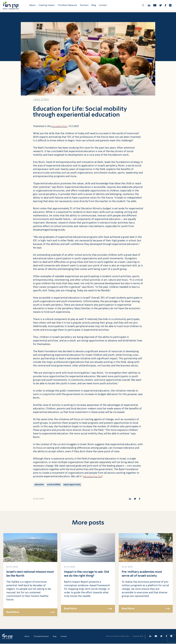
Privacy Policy (125, 637)
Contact (104, 6)
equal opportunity (73, 485)
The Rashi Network (68, 6)
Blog (94, 6)
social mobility (54, 485)
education (39, 485)
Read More (30, 613)
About (33, 6)
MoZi (142, 637)
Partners (85, 6)
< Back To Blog (41, 100)
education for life (93, 477)
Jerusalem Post (59, 126)
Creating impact (47, 6)
